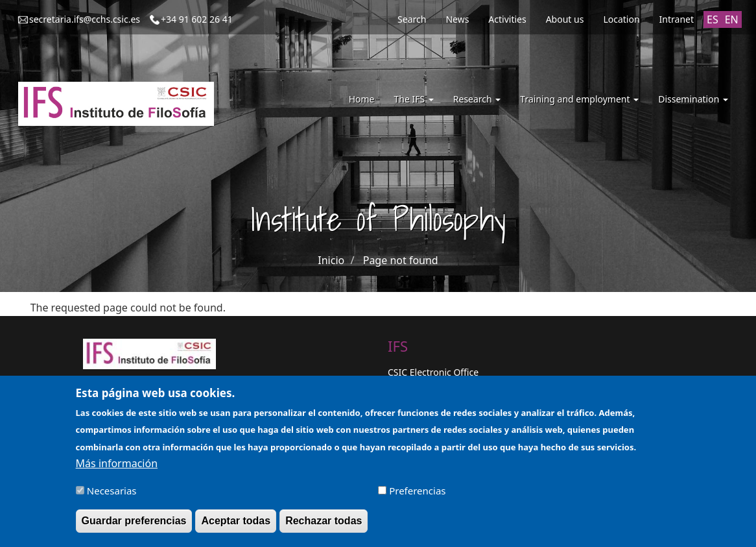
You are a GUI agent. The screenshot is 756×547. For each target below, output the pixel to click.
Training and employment (579, 99)
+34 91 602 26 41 (197, 19)
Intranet (677, 19)
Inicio (331, 260)
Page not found (401, 260)
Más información (117, 470)
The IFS (413, 99)
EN (732, 19)
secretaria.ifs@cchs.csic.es (85, 19)
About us (565, 19)
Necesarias (112, 497)
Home (362, 99)
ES (713, 19)
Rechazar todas (324, 527)
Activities (507, 19)
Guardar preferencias (134, 527)
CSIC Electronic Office (433, 372)
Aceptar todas (236, 527)
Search (412, 19)
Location (621, 19)
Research (477, 99)
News (457, 19)
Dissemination (693, 99)
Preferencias (417, 497)
